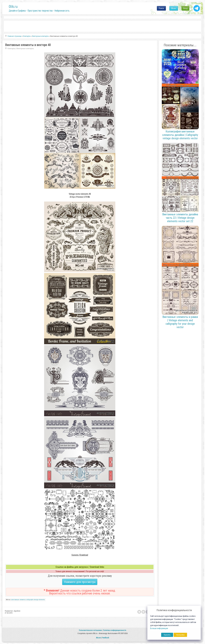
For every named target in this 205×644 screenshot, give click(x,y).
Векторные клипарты (25, 48)
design (36, 600)
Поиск (161, 8)
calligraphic (30, 600)
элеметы (23, 600)
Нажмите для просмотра (80, 582)
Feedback (105, 638)
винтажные (15, 600)
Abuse (98, 638)
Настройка (180, 635)
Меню (174, 8)
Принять (167, 635)
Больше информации (159, 628)
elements (42, 600)
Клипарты (11, 48)
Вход (185, 8)
